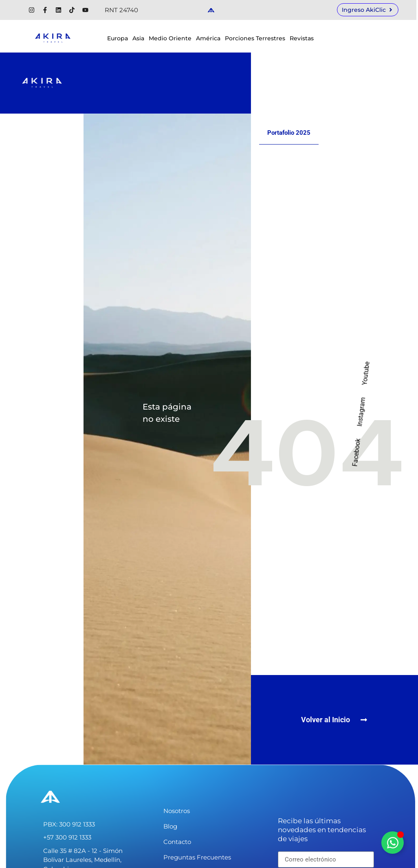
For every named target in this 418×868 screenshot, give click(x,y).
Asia (138, 38)
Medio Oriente (170, 38)
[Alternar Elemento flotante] (393, 843)
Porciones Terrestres (255, 38)
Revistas (302, 38)
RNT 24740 (121, 10)
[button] (334, 720)
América (208, 38)
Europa (118, 38)
